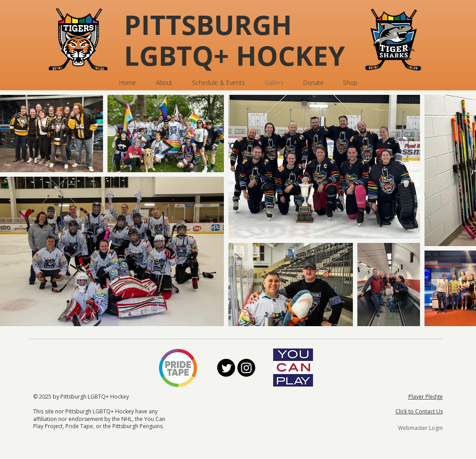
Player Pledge (426, 397)
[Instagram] (246, 368)
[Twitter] (226, 368)
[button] (164, 83)
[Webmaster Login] (420, 428)
